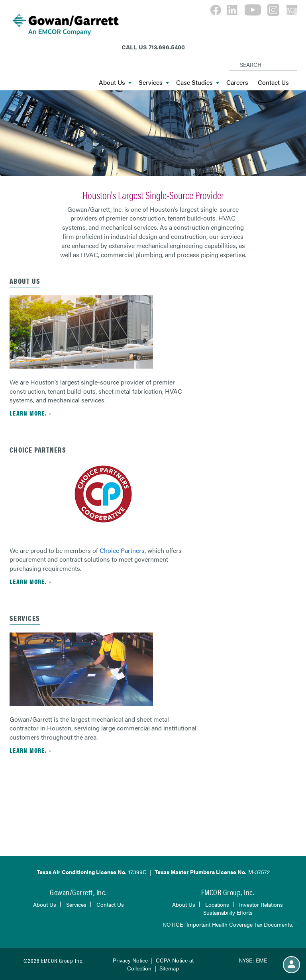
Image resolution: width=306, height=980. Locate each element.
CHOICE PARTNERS (38, 450)
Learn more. (28, 413)
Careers (237, 83)
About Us (115, 83)
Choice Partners (122, 550)
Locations (217, 904)
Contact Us (273, 83)
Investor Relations (261, 904)
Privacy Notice (130, 960)
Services (154, 83)
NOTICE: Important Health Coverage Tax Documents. (228, 924)
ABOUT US (25, 281)
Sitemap (169, 968)
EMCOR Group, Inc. (228, 892)
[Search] (231, 58)
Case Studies (198, 83)
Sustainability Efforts (228, 912)
